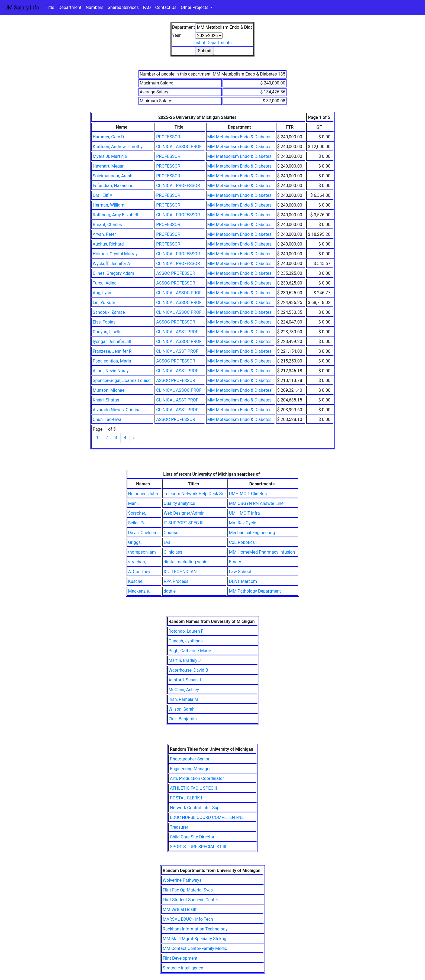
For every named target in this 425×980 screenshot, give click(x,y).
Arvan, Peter (104, 234)
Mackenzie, (139, 591)
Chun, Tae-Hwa (107, 419)
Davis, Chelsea (142, 533)
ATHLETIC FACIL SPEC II (194, 788)
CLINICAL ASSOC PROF (179, 147)
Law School (240, 572)
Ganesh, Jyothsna (186, 641)
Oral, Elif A (103, 195)
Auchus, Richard (108, 244)
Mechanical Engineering (252, 533)
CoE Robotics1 (243, 542)
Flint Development (180, 958)
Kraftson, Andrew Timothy (118, 147)
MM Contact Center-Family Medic (195, 948)
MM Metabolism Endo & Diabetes (239, 137)
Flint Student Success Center (190, 900)
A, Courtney (139, 572)
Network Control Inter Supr (196, 808)
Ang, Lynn (102, 293)
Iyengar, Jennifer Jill (112, 342)
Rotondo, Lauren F (186, 631)
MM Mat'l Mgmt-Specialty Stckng (194, 939)
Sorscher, (137, 513)
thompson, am (142, 552)
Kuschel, (136, 581)
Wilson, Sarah (182, 709)
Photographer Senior (190, 759)
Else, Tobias (104, 322)
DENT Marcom (243, 581)
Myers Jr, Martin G (110, 156)
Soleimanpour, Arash (112, 176)
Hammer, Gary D (108, 137)
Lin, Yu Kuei (104, 303)
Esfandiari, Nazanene (113, 186)
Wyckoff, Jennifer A (111, 264)
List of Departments (212, 43)
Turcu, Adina (105, 283)
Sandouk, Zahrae (109, 312)
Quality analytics (180, 503)
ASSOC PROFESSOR (176, 273)
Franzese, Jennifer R (112, 351)
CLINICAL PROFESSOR (178, 186)
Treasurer (179, 827)
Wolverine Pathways (182, 880)
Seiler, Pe (137, 523)
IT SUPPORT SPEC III (184, 523)
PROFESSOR (168, 137)
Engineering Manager (190, 769)
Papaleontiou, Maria (112, 361)
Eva (167, 542)
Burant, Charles (107, 225)
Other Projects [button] (195, 7)
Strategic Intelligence (183, 968)
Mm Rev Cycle (243, 523)
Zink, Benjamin (183, 719)
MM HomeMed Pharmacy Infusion (262, 552)
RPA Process (176, 581)
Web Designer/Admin (184, 513)
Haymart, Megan (109, 166)
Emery (235, 562)
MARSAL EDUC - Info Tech (188, 919)
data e (170, 591)
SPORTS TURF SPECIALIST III (198, 847)
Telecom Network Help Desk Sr (194, 494)
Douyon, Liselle (107, 332)
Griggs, (135, 542)
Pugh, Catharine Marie (190, 651)
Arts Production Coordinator (197, 778)
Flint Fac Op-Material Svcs (188, 890)
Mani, (133, 503)
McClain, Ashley (184, 690)
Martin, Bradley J (185, 660)
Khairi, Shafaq (106, 400)
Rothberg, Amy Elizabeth (116, 215)
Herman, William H (111, 205)
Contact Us (166, 7)
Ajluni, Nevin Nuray (111, 371)
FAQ (147, 7)
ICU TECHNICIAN (180, 572)
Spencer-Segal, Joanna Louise (122, 380)
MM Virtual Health (180, 909)
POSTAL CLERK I (186, 798)
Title (50, 7)
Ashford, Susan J (185, 680)
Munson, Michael (109, 390)
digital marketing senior (186, 562)
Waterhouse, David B (188, 670)
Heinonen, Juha (143, 494)
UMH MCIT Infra (244, 513)
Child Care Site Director (192, 837)
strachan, (137, 562)
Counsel (172, 533)
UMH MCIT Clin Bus (248, 494)
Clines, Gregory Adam (113, 273)
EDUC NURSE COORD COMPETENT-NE (207, 817)
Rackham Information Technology (195, 929)
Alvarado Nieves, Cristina (117, 410)
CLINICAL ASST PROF (177, 332)
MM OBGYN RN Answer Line (256, 503)
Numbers (94, 7)
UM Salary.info (22, 8)
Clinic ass (173, 552)
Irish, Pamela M (183, 699)
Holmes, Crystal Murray (115, 254)
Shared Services (123, 7)
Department (70, 7)
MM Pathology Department (255, 591)
